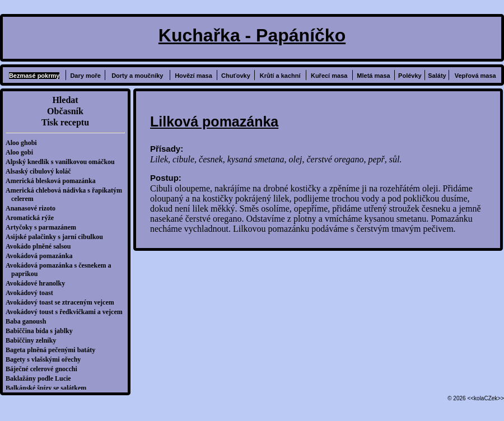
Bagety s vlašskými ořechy (46, 359)
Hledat (65, 100)
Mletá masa (373, 76)
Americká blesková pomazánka (53, 181)
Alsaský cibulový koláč (41, 171)
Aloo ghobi (24, 143)
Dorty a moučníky (137, 76)
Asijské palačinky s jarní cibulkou (57, 237)
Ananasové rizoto (33, 208)
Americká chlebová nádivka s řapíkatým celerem (67, 195)
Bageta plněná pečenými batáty (53, 350)
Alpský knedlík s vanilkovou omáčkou (63, 162)
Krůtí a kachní (280, 76)
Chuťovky (236, 76)
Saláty (437, 76)
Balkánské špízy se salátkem (49, 388)
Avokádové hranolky (38, 283)
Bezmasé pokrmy (34, 76)
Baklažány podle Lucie (41, 378)
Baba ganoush (29, 321)
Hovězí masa (193, 76)
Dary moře (85, 76)
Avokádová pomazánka (42, 256)
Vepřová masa (475, 76)
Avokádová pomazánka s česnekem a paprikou (61, 270)
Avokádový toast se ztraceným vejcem (63, 302)
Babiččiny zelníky (34, 340)
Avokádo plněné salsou (41, 246)
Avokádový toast (32, 293)
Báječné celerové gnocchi (44, 369)
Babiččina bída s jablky (42, 331)
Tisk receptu (65, 122)
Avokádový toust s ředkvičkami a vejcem (67, 312)
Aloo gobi (22, 152)
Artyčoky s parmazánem (44, 227)
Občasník (65, 111)
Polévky (410, 76)
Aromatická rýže (32, 218)
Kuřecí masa (329, 76)
